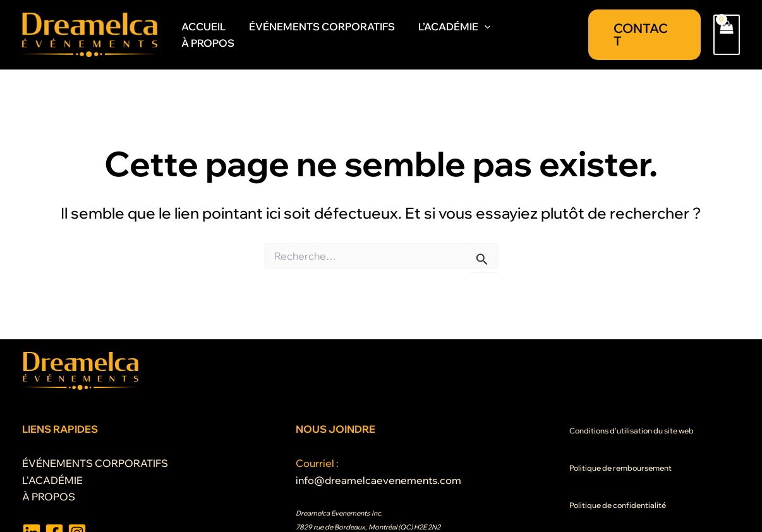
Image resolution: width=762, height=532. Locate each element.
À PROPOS (538, 35)
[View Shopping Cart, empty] (726, 35)
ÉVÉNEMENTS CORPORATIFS (326, 35)
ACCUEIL (210, 35)
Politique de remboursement (620, 468)
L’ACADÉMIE (455, 35)
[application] (485, 35)
